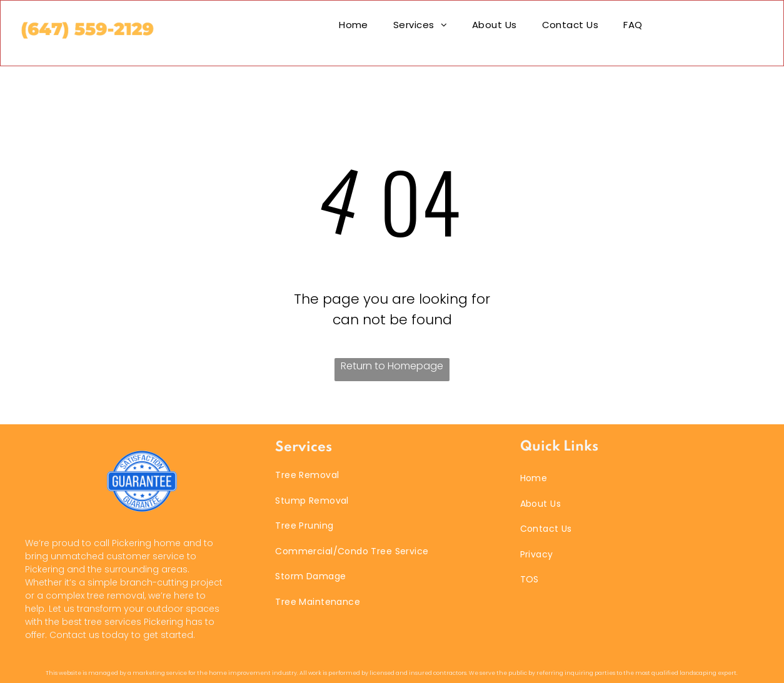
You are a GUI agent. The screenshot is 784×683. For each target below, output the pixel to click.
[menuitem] (354, 25)
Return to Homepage (392, 366)
